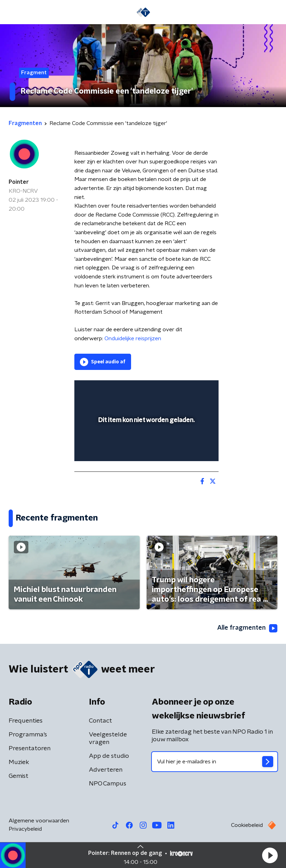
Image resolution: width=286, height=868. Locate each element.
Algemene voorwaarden (39, 821)
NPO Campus (108, 784)
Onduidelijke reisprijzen (132, 338)
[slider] (145, 449)
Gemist (19, 776)
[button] (270, 855)
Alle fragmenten (247, 628)
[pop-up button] (181, 390)
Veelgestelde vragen (108, 738)
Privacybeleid (25, 829)
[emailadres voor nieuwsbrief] (215, 762)
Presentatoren (30, 748)
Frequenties (26, 721)
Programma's (28, 735)
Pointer (19, 182)
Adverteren (106, 770)
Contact (100, 721)
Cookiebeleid (247, 825)
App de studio (109, 756)
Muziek (19, 762)
